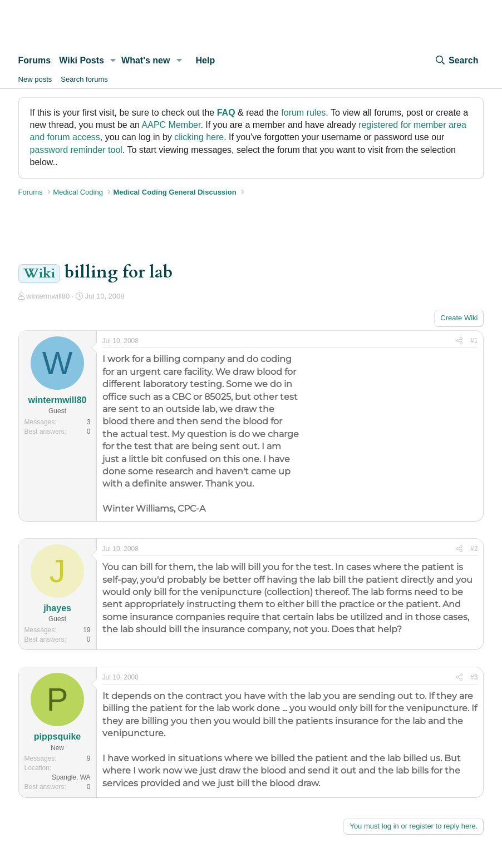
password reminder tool (76, 150)
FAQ (226, 113)
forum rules (303, 113)
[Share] (459, 341)
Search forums (84, 79)
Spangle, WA (71, 777)
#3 (474, 677)
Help (205, 60)
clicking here (199, 137)
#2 (474, 549)
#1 (474, 341)
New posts (35, 79)
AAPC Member (171, 125)
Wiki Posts (82, 60)
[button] (113, 61)
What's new (146, 60)
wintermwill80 (48, 296)
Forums (35, 60)
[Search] (456, 61)
